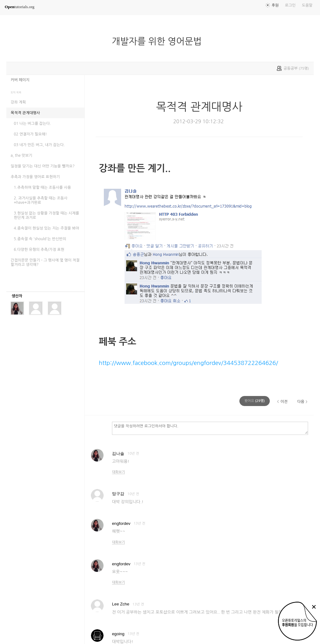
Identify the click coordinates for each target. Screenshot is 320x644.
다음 (301, 402)
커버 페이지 (20, 80)
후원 (275, 5)
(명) (255, 401)
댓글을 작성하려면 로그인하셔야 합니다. (210, 428)
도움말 (307, 5)
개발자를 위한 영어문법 (159, 41)
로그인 (290, 5)
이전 (284, 402)
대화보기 (118, 472)
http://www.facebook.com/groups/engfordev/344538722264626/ (188, 363)
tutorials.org (20, 7)
